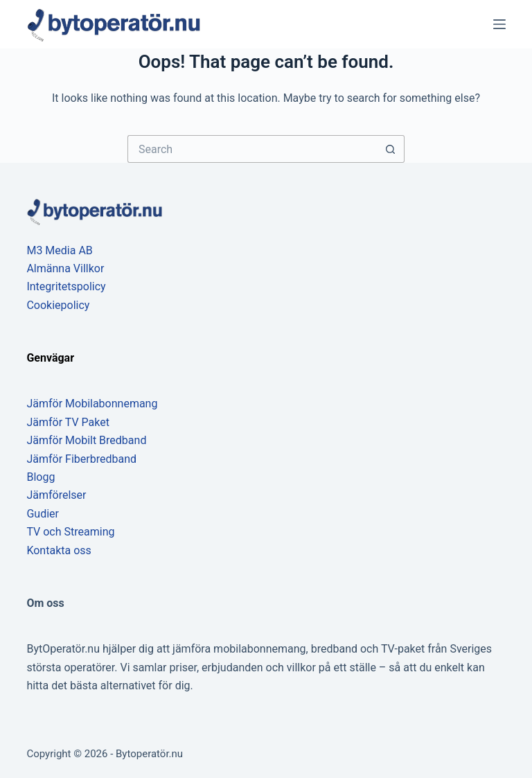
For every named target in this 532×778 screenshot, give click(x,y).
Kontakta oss (59, 550)
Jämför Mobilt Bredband (86, 440)
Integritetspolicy (66, 286)
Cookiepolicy (58, 305)
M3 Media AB (59, 250)
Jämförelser (56, 495)
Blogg (41, 477)
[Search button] (391, 149)
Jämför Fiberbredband (81, 459)
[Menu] (499, 24)
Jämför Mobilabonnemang (92, 404)
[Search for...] (252, 149)
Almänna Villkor (65, 268)
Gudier (43, 514)
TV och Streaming (70, 532)
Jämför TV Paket (68, 422)
